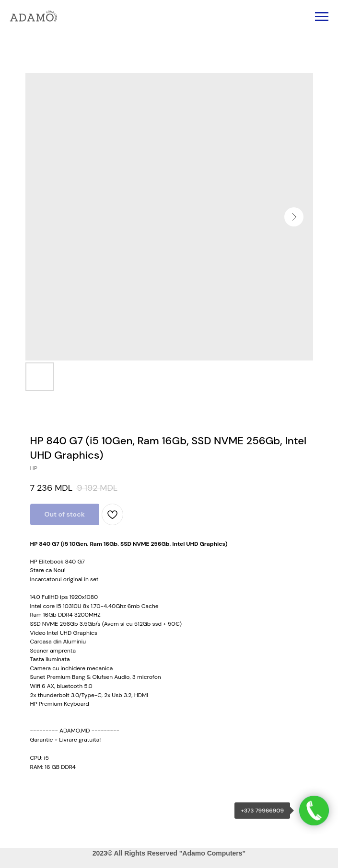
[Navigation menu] (322, 17)
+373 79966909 (262, 811)
